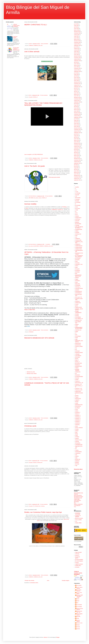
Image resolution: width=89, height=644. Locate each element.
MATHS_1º (77, 362)
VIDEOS (77, 456)
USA (76, 455)
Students (77, 438)
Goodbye (77, 314)
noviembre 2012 (77, 160)
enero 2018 (76, 81)
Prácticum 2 (78, 381)
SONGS (77, 431)
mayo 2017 (76, 90)
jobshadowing (78, 345)
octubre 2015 (77, 116)
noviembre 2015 (77, 114)
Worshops (77, 464)
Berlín (27, 208)
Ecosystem (77, 269)
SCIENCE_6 (78, 423)
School (77, 409)
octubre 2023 (77, 44)
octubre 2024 (77, 35)
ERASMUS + (78, 281)
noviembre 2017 (77, 84)
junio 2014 (76, 134)
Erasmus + (77, 555)
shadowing (77, 425)
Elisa (76, 274)
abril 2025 (76, 27)
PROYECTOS (78, 399)
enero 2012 (76, 174)
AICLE (76, 207)
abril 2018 (76, 76)
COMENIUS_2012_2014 (38, 45)
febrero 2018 (77, 79)
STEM (76, 435)
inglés (76, 339)
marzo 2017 (76, 93)
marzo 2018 (76, 78)
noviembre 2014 (77, 130)
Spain (76, 432)
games (77, 306)
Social (76, 426)
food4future (77, 301)
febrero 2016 (77, 110)
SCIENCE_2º (35, 97)
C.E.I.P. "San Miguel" (79, 593)
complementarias (79, 247)
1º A (76, 190)
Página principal (78, 552)
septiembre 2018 (77, 71)
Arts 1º (77, 215)
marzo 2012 (76, 171)
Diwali (76, 261)
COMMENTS (78, 244)
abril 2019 (76, 62)
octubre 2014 (77, 131)
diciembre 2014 (77, 128)
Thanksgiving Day (79, 445)
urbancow (45, 637)
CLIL (76, 237)
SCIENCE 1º (78, 412)
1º (76, 189)
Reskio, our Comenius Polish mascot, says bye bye (43, 512)
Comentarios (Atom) (34, 583)
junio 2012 (76, 166)
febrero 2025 (77, 30)
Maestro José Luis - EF (79, 612)
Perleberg (64, 207)
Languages (77, 354)
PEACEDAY (78, 375)
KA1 (76, 348)
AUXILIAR (77, 221)
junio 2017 (76, 88)
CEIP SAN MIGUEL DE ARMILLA (79, 227)
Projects (77, 397)
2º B (34, 506)
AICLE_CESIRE (78, 520)
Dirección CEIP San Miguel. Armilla (80, 596)
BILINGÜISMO (36, 246)
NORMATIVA (78, 372)
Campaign (77, 225)
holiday (77, 332)
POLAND (77, 378)
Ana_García (36, 198)
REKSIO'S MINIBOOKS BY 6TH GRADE (39, 338)
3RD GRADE (31, 198)
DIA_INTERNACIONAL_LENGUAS (79, 256)
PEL (75, 503)
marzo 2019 (76, 64)
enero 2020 (76, 55)
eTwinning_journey (79, 288)
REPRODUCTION (79, 405)
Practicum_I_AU (78, 384)
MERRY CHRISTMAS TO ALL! (36, 25)
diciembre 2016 (77, 97)
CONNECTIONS (78, 249)
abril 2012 (76, 169)
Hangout (77, 324)
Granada (77, 316)
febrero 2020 (77, 53)
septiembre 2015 (77, 117)
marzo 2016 (76, 108)
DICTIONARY (78, 258)
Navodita (78, 616)
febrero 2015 (77, 125)
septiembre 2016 (77, 102)
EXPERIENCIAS (78, 291)
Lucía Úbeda (79, 605)
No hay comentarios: (45, 44)
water (76, 458)
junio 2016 (76, 104)
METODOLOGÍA (78, 363)
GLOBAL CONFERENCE (78, 312)
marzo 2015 (76, 123)
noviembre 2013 (77, 145)
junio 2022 (76, 47)
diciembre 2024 (77, 32)
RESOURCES (78, 406)
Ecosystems (78, 271)
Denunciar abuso (78, 469)
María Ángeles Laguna (80, 614)
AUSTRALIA (78, 219)
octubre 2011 (77, 178)
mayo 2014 (76, 136)
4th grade (77, 201)
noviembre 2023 (77, 42)
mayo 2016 (76, 105)
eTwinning (77, 554)
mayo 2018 (76, 74)
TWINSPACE (78, 453)
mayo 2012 (76, 168)
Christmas (35, 463)
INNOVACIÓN (78, 343)
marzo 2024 (76, 38)
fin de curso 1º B (78, 297)
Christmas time (40, 463)
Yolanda (78, 627)
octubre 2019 (77, 59)
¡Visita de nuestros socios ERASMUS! (16, 25)
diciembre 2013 (77, 143)
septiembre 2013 (77, 148)
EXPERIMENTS (78, 293)
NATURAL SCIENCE (77, 370)
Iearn (76, 335)
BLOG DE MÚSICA (78, 495)
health (76, 326)
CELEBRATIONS (79, 229)
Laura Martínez (78, 356)
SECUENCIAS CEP (78, 498)
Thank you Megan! (15, 37)
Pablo (78, 618)
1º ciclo (77, 192)
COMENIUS (31, 45)
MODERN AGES (78, 366)
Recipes (77, 402)
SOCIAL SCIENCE (79, 428)
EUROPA (77, 290)
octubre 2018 (77, 70)
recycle (77, 403)
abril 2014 (76, 137)
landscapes (77, 351)
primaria (77, 396)
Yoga (76, 466)
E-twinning (43, 506)
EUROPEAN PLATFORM (78, 514)
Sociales (77, 429)
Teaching (77, 441)
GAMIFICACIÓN (78, 307)
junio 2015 (76, 119)
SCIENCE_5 (78, 422)
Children (77, 231)
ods (76, 374)
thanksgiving (78, 443)
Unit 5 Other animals (32, 52)
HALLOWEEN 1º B (79, 319)
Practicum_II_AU (79, 388)
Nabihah (77, 368)
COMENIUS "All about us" (57, 210)
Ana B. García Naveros (79, 588)
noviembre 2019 (77, 58)
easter (76, 267)
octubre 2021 (77, 48)
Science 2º (77, 414)
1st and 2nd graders (78, 557)
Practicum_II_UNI (79, 390)
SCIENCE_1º (78, 415)
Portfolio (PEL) (78, 566)
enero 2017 (76, 96)
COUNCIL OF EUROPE (78, 516)
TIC (76, 449)
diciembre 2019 (77, 56)
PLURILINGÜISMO (79, 377)
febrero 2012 (77, 172)
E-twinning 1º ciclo (79, 264)
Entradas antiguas (66, 581)
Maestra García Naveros (80, 609)
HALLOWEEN (78, 317)
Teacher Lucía (79, 623)
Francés (77, 304)
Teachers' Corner (79, 440)
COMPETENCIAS (79, 246)
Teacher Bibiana (78, 621)
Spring (76, 434)
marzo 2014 (76, 139)
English (77, 279)
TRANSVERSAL (78, 452)
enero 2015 (76, 126)
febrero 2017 (77, 94)
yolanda (78, 629)
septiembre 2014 (77, 133)
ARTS (76, 213)
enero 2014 (76, 142)
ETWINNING (31, 332)
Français (77, 563)
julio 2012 (76, 165)
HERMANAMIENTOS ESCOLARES (79, 328)
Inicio (48, 581)
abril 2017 (76, 91)
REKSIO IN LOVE (31, 372)
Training (77, 450)
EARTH (77, 266)
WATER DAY (78, 459)
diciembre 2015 (77, 113)
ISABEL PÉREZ (78, 523)
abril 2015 (76, 122)
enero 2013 (76, 157)
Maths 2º (77, 360)
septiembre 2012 (77, 163)
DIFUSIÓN (77, 260)
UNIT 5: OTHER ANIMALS (47, 61)
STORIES (77, 437)
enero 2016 (76, 111)
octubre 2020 (77, 50)
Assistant (77, 216)
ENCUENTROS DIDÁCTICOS (78, 276)
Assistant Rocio (78, 218)
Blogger (58, 637)
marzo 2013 (76, 154)
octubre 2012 (77, 162)
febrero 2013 (77, 156)
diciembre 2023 (77, 41)
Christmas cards (30, 426)
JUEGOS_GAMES (79, 346)
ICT (76, 333)
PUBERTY (77, 400)
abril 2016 (76, 107)
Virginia (78, 625)
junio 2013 (76, 149)
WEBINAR (77, 461)
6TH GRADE (78, 205)
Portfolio (77, 380)
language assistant (79, 353)
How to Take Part (30, 310)
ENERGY (77, 278)
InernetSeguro (78, 336)
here (28, 326)
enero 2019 (76, 67)
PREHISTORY (78, 391)
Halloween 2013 (78, 320)
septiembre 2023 (77, 45)
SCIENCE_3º (44, 198)
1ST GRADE (78, 193)
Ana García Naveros (79, 590)
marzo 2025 (76, 29)
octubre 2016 (77, 101)
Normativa (77, 567)
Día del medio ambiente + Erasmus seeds (16, 49)
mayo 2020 (76, 52)
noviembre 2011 (77, 177)
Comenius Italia (78, 240)
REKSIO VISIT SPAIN (32, 374)
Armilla (77, 210)
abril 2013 (76, 153)
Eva (77, 603)
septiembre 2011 (77, 180)
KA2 (76, 350)
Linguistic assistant (79, 564)
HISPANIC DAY (78, 330)
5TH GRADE (78, 202)
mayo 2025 (76, 26)
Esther (76, 282)
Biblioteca (77, 222)
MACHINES (78, 357)
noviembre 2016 (77, 99)
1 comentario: (48, 244)
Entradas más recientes (29, 581)
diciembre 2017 (77, 82)
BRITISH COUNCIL (79, 518)
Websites (77, 462)
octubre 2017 (77, 85)
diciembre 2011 (77, 175)
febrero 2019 (77, 65)
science (40, 198)
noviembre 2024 (77, 33)
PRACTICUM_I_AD (79, 383)
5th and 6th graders (79, 561)
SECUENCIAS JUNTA (78, 497)
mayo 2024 (76, 36)
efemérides (77, 272)
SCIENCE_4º (78, 420)
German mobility (30, 204)
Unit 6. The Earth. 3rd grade (35, 166)
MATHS (77, 359)
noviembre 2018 (77, 68)
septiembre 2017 (77, 87)
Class (76, 236)
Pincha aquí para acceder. (54, 177)
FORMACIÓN (78, 303)
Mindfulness (78, 365)
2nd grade (31, 97)
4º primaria (77, 199)
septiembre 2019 (77, 61)
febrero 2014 (77, 140)
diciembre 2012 (77, 159)
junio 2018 (76, 73)
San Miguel (77, 408)
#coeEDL (77, 187)
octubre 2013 (77, 146)
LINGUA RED (77, 499)
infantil (76, 338)
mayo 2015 (76, 120)
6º (76, 204)
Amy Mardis (79, 585)
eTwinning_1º (78, 287)
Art (76, 212)
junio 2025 (76, 24)
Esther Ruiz (77, 284)
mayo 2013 (76, 151)
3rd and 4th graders (79, 560)
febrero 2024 (77, 39)
